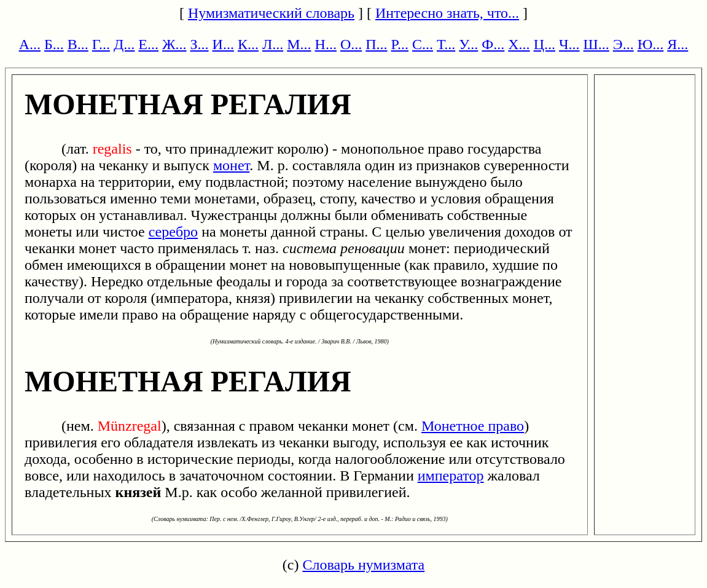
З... (200, 44)
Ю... (651, 44)
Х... (519, 44)
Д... (124, 44)
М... (299, 44)
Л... (273, 44)
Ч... (569, 44)
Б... (54, 44)
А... (30, 44)
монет (231, 165)
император (451, 476)
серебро (173, 232)
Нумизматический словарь (271, 13)
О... (351, 44)
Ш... (596, 44)
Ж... (174, 44)
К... (248, 44)
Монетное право (473, 426)
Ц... (545, 44)
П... (376, 44)
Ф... (493, 44)
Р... (400, 44)
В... (78, 44)
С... (423, 44)
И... (223, 44)
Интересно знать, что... (447, 13)
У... (468, 44)
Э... (623, 44)
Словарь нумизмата (363, 565)
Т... (446, 44)
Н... (326, 44)
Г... (101, 44)
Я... (678, 44)
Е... (148, 44)
